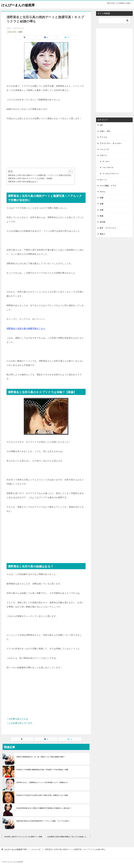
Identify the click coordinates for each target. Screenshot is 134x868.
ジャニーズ (12, 32)
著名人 (102, 234)
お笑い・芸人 (105, 131)
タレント (103, 180)
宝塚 (102, 210)
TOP (16, 849)
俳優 (102, 198)
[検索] (114, 21)
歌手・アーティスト (108, 228)
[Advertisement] (46, 144)
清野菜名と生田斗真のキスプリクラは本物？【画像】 (31, 178)
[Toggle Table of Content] (69, 171)
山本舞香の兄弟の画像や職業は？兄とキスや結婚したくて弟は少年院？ (69, 837)
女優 (20, 32)
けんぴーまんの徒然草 (21, 5)
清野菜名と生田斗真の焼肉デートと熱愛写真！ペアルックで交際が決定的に (40, 175)
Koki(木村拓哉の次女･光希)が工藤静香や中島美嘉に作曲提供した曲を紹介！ (44, 808)
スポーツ (103, 155)
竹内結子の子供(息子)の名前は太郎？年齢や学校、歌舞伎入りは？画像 (42, 795)
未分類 (102, 222)
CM (101, 125)
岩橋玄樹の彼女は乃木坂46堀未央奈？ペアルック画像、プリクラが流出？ (43, 821)
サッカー (106, 161)
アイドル (103, 137)
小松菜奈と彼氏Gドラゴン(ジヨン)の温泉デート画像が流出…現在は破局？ (25, 837)
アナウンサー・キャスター (111, 143)
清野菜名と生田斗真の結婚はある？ (23, 182)
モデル (102, 192)
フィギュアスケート (111, 174)
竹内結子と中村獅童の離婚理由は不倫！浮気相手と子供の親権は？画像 (42, 770)
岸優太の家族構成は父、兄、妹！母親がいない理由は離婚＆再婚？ (41, 757)
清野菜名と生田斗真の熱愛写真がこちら (26, 328)
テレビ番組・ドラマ (108, 186)
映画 (102, 216)
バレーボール (108, 167)
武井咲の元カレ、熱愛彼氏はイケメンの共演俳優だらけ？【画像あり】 (42, 782)
